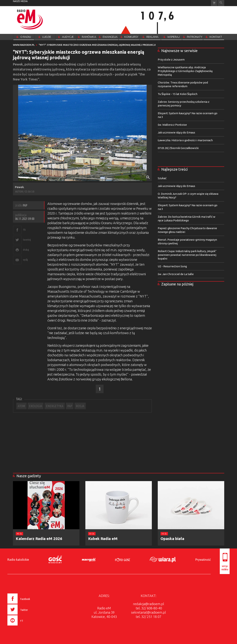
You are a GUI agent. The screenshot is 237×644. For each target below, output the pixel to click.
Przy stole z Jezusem (171, 60)
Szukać (162, 178)
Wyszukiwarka (221, 3)
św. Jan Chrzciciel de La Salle (176, 274)
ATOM (21, 406)
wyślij (25, 260)
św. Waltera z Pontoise (172, 125)
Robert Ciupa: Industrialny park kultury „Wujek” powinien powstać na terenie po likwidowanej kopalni (187, 255)
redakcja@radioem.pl (148, 604)
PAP (70, 406)
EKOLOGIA (36, 406)
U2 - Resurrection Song (172, 266)
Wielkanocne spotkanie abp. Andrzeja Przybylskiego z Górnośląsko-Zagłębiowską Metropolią (185, 71)
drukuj (26, 250)
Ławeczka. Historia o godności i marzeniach (185, 140)
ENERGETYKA (55, 406)
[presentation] (27, 626)
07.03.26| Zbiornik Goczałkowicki (178, 148)
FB (24, 230)
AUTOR (19, 191)
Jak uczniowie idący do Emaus (176, 132)
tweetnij (27, 240)
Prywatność (203, 560)
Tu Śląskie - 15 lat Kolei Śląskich (178, 94)
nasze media (20, 1)
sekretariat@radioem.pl (148, 612)
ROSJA (80, 406)
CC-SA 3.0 (29, 191)
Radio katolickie (18, 560)
